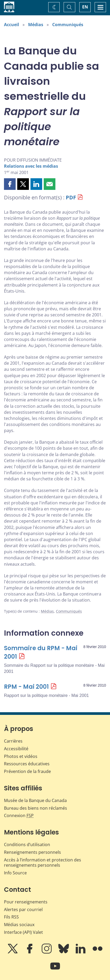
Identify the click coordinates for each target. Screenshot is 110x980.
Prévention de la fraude (27, 771)
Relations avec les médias (31, 166)
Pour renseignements (26, 902)
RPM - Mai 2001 (26, 687)
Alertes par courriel (23, 909)
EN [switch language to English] (85, 7)
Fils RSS (11, 917)
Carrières (13, 741)
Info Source (15, 873)
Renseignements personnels (32, 852)
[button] (10, 184)
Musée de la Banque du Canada (35, 800)
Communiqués (68, 25)
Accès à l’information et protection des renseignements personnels (43, 863)
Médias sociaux (19, 925)
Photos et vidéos (21, 756)
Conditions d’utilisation (27, 845)
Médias (36, 25)
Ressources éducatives (27, 764)
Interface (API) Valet (23, 932)
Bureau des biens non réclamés (36, 808)
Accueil (12, 25)
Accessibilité (16, 749)
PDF (71, 197)
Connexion (19, 815)
